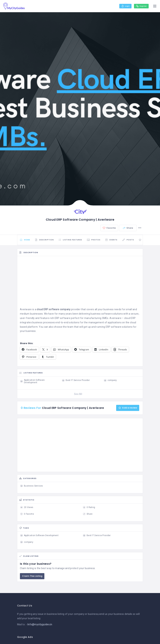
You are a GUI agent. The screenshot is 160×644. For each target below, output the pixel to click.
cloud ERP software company (54, 310)
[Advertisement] (80, 284)
